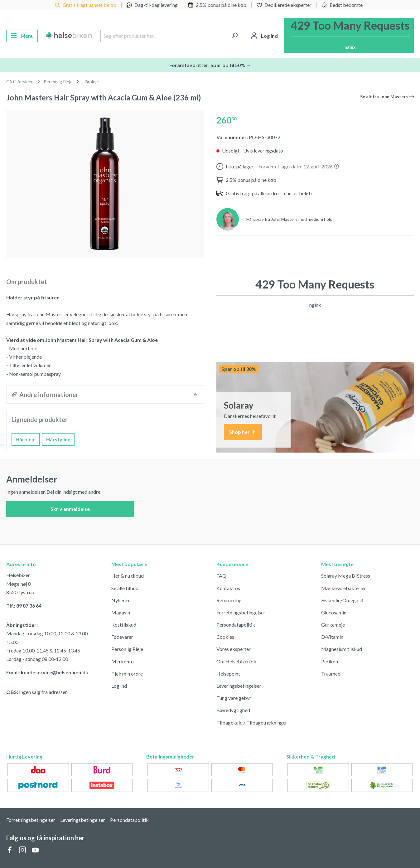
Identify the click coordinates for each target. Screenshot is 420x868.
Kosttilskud (124, 625)
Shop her (243, 432)
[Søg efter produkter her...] (164, 36)
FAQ (221, 576)
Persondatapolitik (236, 625)
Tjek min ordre (127, 674)
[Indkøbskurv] (349, 36)
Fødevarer (122, 637)
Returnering (229, 600)
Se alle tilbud (125, 588)
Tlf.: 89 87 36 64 (24, 606)
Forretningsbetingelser (241, 612)
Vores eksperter (234, 649)
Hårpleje (26, 439)
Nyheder (121, 600)
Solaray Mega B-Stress (346, 576)
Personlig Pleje (127, 649)
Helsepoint (228, 674)
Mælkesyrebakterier (344, 588)
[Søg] (235, 36)
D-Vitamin (332, 637)
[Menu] (22, 36)
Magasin (121, 612)
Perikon (330, 661)
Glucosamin (334, 612)
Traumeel (331, 674)
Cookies (225, 637)
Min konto (123, 661)
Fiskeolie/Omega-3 (342, 600)
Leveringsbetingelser (239, 686)
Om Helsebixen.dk (236, 661)
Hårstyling (58, 439)
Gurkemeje (333, 625)
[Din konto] (264, 36)
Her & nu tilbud (128, 576)
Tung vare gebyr (234, 698)
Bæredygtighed (233, 710)
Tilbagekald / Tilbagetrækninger (252, 723)
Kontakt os (228, 588)
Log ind (119, 686)
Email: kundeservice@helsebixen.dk (47, 672)
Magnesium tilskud (342, 649)
